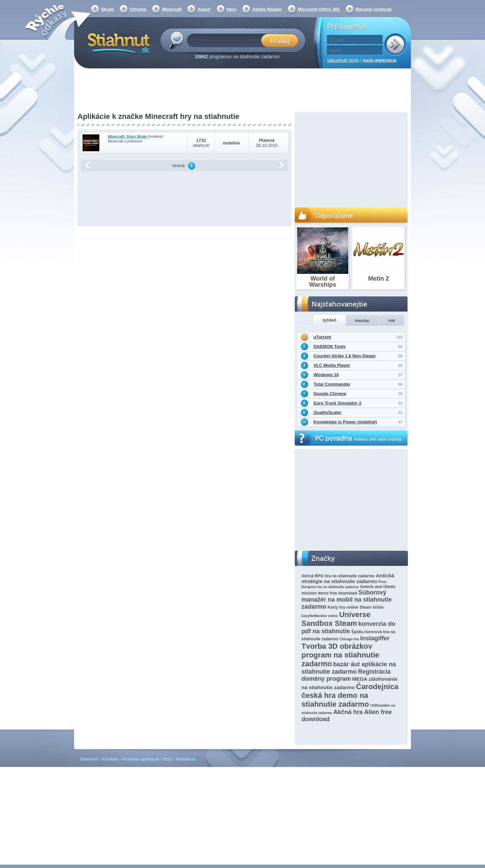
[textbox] (226, 40)
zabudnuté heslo (343, 60)
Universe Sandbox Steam (336, 619)
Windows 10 (326, 375)
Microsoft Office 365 (319, 9)
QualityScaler (328, 412)
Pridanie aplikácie (141, 759)
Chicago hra (349, 639)
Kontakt (110, 759)
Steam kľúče (372, 607)
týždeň (330, 320)
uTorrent (322, 337)
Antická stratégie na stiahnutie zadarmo (348, 578)
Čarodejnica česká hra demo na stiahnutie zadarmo (350, 695)
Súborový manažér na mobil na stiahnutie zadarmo (347, 600)
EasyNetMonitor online (320, 616)
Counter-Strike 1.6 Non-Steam (345, 356)
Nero (232, 9)
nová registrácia (380, 60)
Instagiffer (375, 638)
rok (392, 320)
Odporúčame (334, 216)
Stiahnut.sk (117, 43)
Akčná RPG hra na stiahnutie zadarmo (338, 576)
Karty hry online (343, 607)
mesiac (362, 320)
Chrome (138, 9)
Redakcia (186, 759)
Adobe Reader (267, 9)
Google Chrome (330, 394)
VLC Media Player (332, 365)
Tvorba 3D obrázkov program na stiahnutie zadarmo (340, 655)
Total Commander (332, 384)
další (282, 166)
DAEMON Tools (330, 346)
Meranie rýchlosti (374, 9)
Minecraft (172, 9)
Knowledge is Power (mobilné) (345, 422)
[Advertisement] (243, 91)
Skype (107, 9)
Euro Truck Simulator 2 (337, 403)
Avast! (204, 9)
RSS (168, 759)
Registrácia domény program (346, 675)
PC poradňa (358, 438)
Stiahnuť (89, 759)
